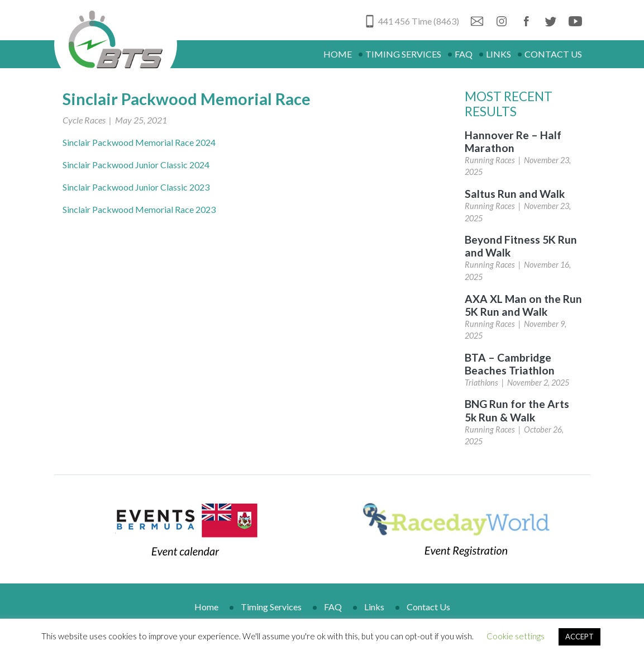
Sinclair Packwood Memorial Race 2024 (139, 142)
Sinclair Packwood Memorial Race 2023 (139, 209)
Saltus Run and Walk (515, 194)
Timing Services (403, 54)
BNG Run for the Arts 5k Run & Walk (517, 410)
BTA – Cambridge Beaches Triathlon (510, 364)
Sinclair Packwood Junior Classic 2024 (136, 165)
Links (498, 54)
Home (338, 54)
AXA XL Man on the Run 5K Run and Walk (523, 305)
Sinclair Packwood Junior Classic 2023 (136, 187)
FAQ (464, 54)
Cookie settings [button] (516, 636)
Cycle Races (84, 120)
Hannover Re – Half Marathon (513, 141)
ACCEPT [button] (579, 637)
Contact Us (553, 54)
